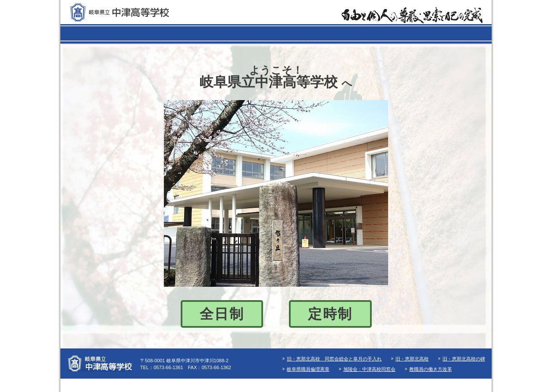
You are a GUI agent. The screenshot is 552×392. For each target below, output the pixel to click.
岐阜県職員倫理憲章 (308, 369)
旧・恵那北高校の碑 (464, 359)
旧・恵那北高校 (412, 359)
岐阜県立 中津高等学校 (120, 13)
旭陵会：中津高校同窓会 (369, 369)
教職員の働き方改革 (431, 369)
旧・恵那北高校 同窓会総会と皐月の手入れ (334, 359)
